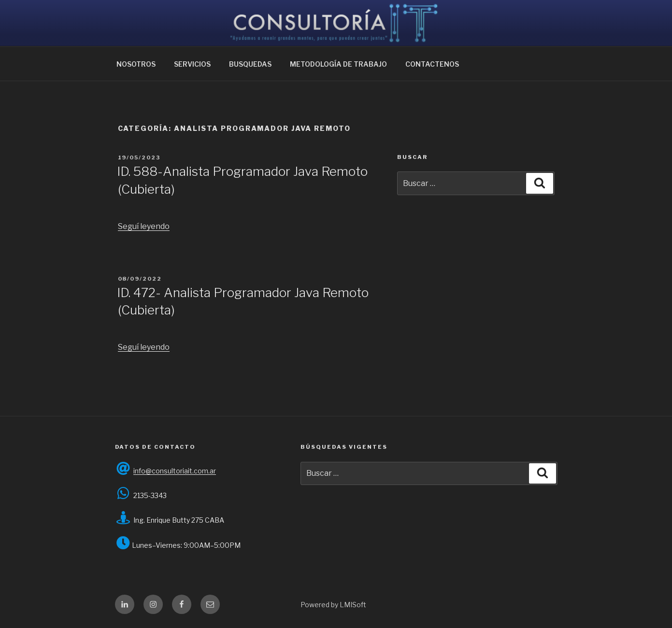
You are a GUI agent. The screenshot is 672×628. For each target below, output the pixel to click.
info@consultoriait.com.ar (175, 471)
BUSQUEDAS (250, 64)
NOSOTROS (136, 64)
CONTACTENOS (432, 64)
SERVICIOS (192, 64)
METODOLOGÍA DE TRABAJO (338, 64)
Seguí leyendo (144, 226)
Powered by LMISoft (333, 605)
